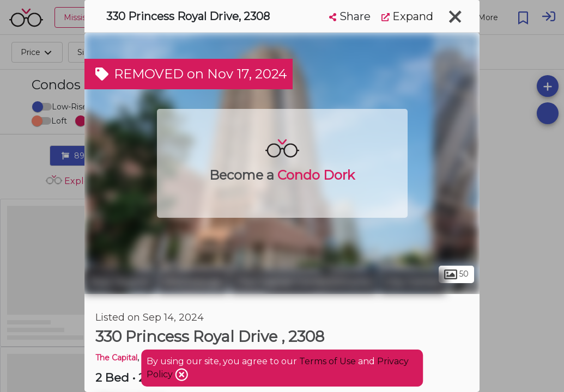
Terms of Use (328, 361)
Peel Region (120, 282)
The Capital (116, 358)
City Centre (413, 282)
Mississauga (193, 282)
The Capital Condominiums (304, 282)
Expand (407, 16)
